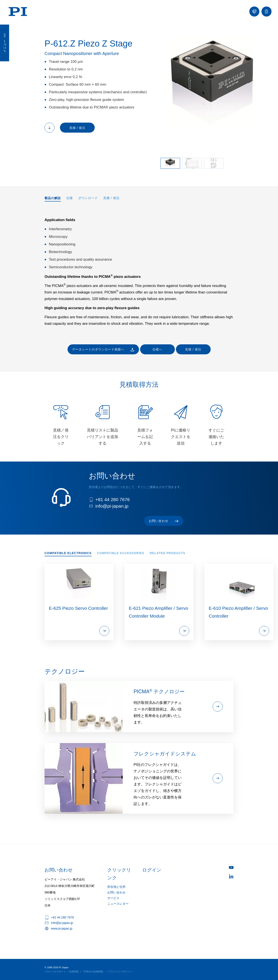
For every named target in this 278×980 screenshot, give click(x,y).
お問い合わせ (116, 892)
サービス (113, 898)
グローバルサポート (55, 972)
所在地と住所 (116, 887)
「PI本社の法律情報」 (93, 972)
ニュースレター (118, 904)
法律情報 (74, 972)
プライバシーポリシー (120, 972)
